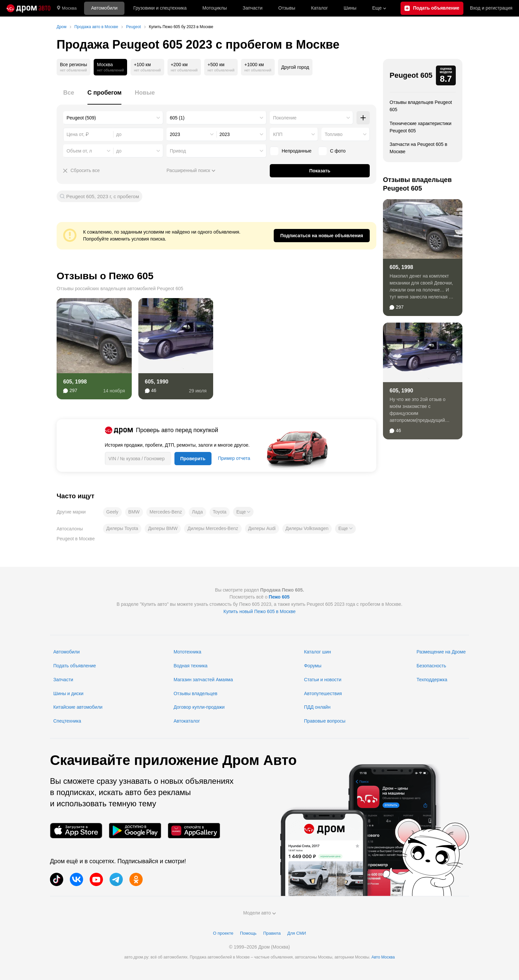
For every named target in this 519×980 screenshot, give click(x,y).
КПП (278, 134)
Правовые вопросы (325, 721)
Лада (197, 512)
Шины (350, 8)
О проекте (223, 933)
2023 (175, 134)
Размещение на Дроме (441, 652)
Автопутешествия (323, 693)
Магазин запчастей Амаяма (203, 680)
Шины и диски (68, 693)
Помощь (248, 933)
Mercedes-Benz (166, 512)
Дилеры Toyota (122, 528)
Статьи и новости (323, 680)
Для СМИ (297, 933)
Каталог (320, 8)
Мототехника (187, 652)
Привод (178, 151)
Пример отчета (234, 458)
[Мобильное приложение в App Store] (76, 831)
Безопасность (431, 666)
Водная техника (190, 666)
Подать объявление (75, 666)
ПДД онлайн (317, 707)
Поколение (285, 118)
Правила (272, 933)
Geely (112, 512)
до (119, 151)
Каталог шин (317, 652)
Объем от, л (79, 151)
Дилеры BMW (163, 528)
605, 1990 (157, 382)
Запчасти (253, 8)
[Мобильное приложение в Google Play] (135, 831)
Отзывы (287, 8)
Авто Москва (383, 957)
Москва (67, 8)
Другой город (295, 67)
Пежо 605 (279, 597)
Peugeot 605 (411, 75)
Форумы (313, 666)
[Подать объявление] (432, 8)
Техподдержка (432, 680)
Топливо (334, 134)
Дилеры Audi (262, 528)
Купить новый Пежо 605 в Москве (259, 611)
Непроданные (291, 151)
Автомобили (104, 8)
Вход (491, 8)
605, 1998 (75, 382)
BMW (134, 512)
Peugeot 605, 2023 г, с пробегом (103, 196)
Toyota (220, 512)
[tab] (69, 96)
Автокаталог (187, 721)
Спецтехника (67, 721)
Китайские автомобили (78, 707)
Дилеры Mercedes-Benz (213, 528)
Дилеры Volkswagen (307, 528)
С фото (332, 151)
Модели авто (260, 913)
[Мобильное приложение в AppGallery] (194, 831)
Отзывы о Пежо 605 (105, 276)
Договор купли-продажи (199, 707)
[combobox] (113, 118)
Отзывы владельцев (195, 693)
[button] (243, 512)
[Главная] (28, 8)
